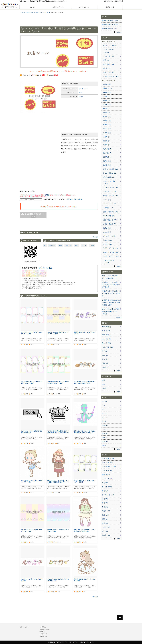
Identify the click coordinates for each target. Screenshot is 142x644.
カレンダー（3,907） (110, 236)
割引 (77, 245)
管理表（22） (107, 121)
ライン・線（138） (109, 56)
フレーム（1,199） (108, 479)
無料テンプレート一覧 (42, 12)
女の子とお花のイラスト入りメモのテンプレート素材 (85, 481)
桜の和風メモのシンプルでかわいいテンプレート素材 (58, 531)
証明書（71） (107, 133)
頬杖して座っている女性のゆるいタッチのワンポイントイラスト (85, 531)
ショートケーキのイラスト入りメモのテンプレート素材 (32, 333)
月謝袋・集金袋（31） (110, 224)
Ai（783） (105, 351)
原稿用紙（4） (108, 157)
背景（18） (107, 60)
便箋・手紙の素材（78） (111, 212)
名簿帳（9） (107, 137)
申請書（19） (107, 117)
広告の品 (52, 245)
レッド (81, 96)
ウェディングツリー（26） (112, 256)
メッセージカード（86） (111, 188)
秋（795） (105, 499)
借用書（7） (107, 109)
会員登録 (47, 195)
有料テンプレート (84, 7)
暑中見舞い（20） (109, 208)
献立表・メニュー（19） (111, 196)
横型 (103, 384)
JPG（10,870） (107, 327)
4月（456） (106, 531)
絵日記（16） (107, 228)
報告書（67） (107, 100)
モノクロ (105, 401)
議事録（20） (107, 161)
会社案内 (42, 632)
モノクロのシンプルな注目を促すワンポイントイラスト (32, 432)
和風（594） (106, 515)
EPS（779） (106, 359)
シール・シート (84, 89)
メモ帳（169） (108, 244)
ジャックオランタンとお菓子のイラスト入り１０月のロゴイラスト (85, 382)
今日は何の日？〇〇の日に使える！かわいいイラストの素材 (111, 294)
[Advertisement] (9, 74)
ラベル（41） (107, 200)
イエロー (105, 413)
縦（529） (105, 523)
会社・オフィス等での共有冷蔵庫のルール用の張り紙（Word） (111, 311)
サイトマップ (43, 634)
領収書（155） (108, 88)
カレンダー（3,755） (109, 459)
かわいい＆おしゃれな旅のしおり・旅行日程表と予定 (111, 277)
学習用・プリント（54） (111, 248)
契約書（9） (107, 113)
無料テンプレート (58, 7)
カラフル (105, 442)
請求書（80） (107, 84)
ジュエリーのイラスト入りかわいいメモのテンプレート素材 (32, 382)
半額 (60, 245)
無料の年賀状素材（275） (110, 29)
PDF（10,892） (107, 335)
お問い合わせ (43, 636)
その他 (104, 388)
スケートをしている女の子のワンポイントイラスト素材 (32, 481)
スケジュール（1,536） (109, 467)
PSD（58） (106, 363)
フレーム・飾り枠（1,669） (109, 51)
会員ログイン (118, 1)
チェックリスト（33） (110, 192)
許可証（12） (107, 129)
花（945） (105, 483)
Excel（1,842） (107, 343)
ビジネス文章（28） (109, 177)
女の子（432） (107, 535)
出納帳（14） (107, 104)
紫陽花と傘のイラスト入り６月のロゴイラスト (85, 333)
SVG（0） (105, 355)
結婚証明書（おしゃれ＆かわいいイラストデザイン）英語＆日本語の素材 (111, 303)
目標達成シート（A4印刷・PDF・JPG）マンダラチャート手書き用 (111, 285)
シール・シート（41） (110, 204)
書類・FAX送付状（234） (111, 169)
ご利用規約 (43, 627)
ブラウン (105, 429)
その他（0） (106, 367)
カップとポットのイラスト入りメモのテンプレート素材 (58, 333)
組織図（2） (107, 145)
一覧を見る (95, 237)
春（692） (105, 503)
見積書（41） (107, 96)
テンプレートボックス (27, 12)
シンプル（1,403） (108, 471)
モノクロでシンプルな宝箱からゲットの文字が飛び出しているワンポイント (58, 432)
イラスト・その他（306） (111, 76)
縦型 (80, 93)
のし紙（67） (107, 232)
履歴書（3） (107, 141)
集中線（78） (107, 68)
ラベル (92, 245)
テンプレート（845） (109, 495)
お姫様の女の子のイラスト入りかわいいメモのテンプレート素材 (58, 382)
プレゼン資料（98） (109, 216)
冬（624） (105, 507)
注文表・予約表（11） (110, 173)
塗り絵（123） (108, 240)
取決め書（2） (108, 149)
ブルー (104, 405)
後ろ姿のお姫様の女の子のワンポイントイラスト (85, 580)
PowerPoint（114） (108, 347)
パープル (105, 425)
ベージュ (105, 438)
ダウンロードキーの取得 (74, 199)
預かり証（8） (108, 153)
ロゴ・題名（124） (109, 64)
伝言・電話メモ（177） (111, 220)
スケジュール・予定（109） (109, 182)
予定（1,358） (106, 475)
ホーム (32, 7)
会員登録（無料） (109, 1)
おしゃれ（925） (107, 487)
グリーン (105, 417)
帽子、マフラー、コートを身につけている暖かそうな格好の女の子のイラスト (58, 482)
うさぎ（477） (107, 527)
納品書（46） (107, 92)
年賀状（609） (107, 511)
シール (84, 245)
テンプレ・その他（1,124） (109, 261)
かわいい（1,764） (108, 463)
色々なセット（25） (109, 72)
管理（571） (106, 519)
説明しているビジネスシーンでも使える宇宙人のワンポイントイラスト (85, 432)
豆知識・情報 (110, 7)
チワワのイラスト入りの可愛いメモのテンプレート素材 (32, 531)
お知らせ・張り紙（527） (111, 252)
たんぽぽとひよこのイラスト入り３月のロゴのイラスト (58, 580)
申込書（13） (107, 125)
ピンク (104, 421)
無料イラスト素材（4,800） (111, 25)
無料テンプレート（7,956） (111, 21)
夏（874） (105, 491)
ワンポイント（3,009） (110, 46)
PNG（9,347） (107, 331)
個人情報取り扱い (44, 629)
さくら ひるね (46, 268)
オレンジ (105, 434)
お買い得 (68, 245)
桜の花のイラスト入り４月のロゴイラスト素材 (32, 580)
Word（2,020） (107, 339)
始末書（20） (107, 165)
